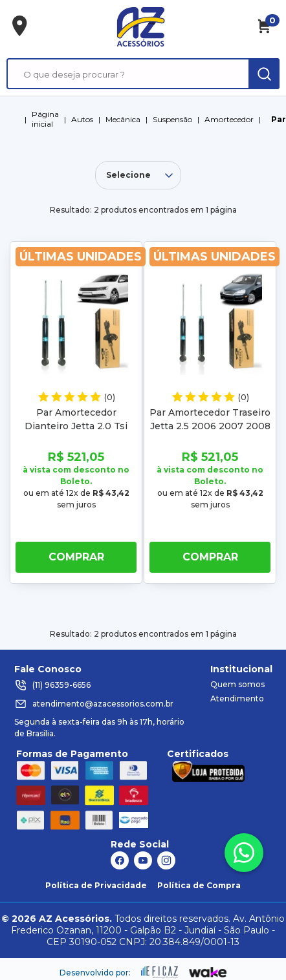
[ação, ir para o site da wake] (208, 973)
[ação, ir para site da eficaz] (160, 972)
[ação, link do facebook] (120, 860)
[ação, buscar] (264, 74)
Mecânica (123, 119)
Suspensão (172, 119)
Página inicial (45, 119)
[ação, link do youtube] (143, 860)
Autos (82, 119)
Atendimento (237, 698)
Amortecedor (229, 119)
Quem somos (237, 684)
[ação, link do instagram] (166, 860)
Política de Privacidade (96, 885)
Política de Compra (199, 885)
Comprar (76, 557)
